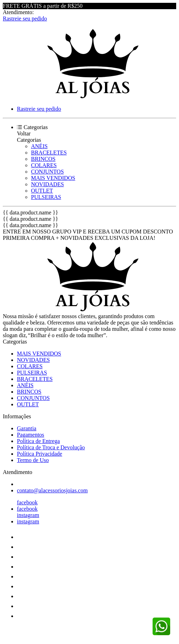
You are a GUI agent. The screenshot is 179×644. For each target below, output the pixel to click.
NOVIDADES (47, 184)
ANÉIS (39, 146)
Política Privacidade (39, 454)
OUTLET (42, 191)
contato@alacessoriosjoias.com (52, 490)
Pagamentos (30, 435)
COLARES (44, 165)
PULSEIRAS (46, 197)
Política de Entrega (38, 441)
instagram (28, 515)
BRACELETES (49, 153)
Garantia (27, 428)
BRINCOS (43, 159)
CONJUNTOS (47, 172)
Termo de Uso (33, 460)
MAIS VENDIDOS (53, 178)
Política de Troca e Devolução (51, 447)
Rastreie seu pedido (25, 19)
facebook (27, 502)
